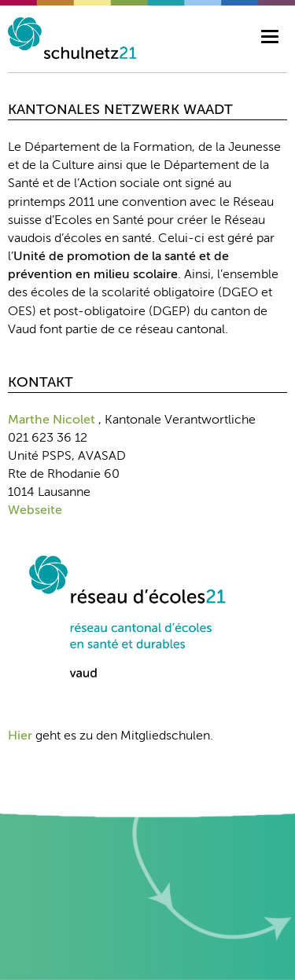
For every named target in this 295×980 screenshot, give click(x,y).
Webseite (35, 511)
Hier (20, 736)
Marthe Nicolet (52, 420)
